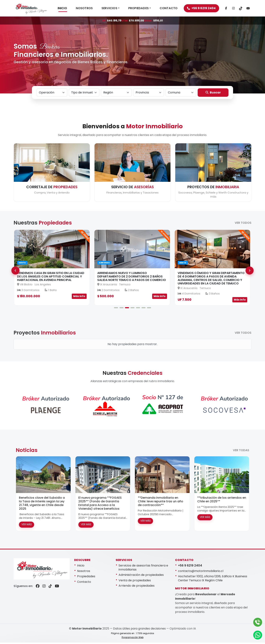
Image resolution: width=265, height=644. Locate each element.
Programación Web (133, 639)
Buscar (213, 94)
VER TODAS (241, 451)
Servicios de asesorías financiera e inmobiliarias (143, 569)
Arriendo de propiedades (137, 587)
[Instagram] (237, 9)
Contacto (84, 583)
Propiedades (86, 578)
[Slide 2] (121, 309)
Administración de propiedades (141, 576)
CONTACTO (173, 9)
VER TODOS (243, 224)
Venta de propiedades (135, 582)
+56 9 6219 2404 (205, 9)
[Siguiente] (250, 272)
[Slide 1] (116, 309)
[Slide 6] (144, 309)
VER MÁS (27, 526)
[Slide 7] (149, 309)
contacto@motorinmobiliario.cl (201, 572)
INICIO (67, 9)
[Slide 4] (132, 309)
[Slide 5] (138, 309)
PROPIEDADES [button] (143, 9)
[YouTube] (57, 588)
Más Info (80, 298)
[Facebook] (230, 9)
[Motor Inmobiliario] (33, 9)
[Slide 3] (127, 309)
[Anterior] (15, 272)
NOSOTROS (89, 9)
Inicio (81, 567)
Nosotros (84, 572)
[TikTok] (245, 9)
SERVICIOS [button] (114, 9)
